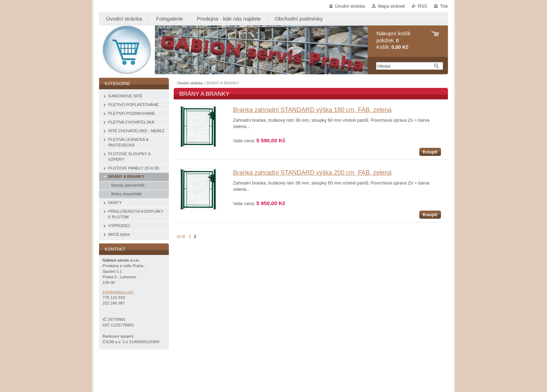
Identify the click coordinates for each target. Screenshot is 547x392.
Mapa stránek (391, 6)
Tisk (444, 6)
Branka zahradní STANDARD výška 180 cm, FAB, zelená (312, 110)
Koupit (430, 152)
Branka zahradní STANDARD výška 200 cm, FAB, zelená (312, 173)
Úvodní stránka (350, 6)
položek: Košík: (394, 40)
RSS (422, 6)
